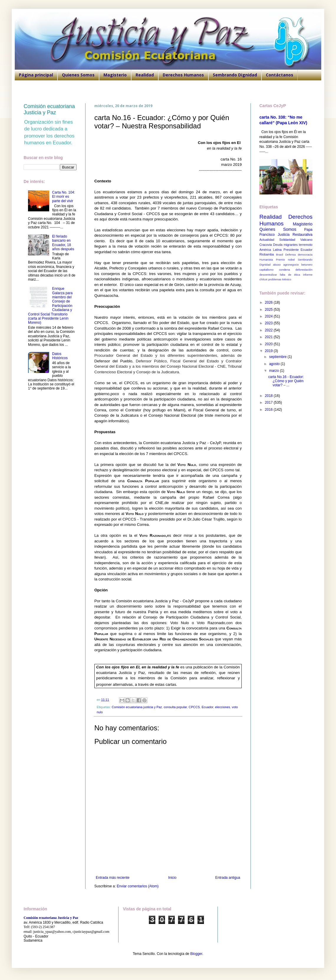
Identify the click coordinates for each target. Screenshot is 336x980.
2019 (269, 351)
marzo (275, 371)
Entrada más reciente (113, 878)
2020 (269, 344)
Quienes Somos (78, 75)
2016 (269, 410)
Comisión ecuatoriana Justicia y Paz (49, 109)
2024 (269, 316)
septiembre (278, 357)
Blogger (196, 954)
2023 (269, 323)
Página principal (36, 75)
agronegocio (291, 265)
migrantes (290, 245)
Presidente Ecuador (298, 250)
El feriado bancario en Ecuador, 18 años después (63, 243)
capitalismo (266, 270)
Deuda (278, 245)
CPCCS (194, 707)
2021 (269, 337)
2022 (269, 330)
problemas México (280, 279)
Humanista (266, 260)
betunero (307, 265)
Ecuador (207, 707)
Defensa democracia (299, 255)
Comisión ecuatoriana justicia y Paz (137, 707)
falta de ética (290, 275)
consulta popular (175, 707)
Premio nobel (285, 260)
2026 (269, 302)
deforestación (304, 270)
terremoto (306, 245)
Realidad (145, 75)
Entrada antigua (228, 878)
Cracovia (266, 245)
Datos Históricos (60, 356)
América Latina (270, 250)
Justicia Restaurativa (295, 235)
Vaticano (306, 240)
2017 (269, 403)
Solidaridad (287, 240)
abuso (277, 265)
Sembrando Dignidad (235, 75)
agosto (275, 364)
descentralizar (268, 275)
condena (285, 270)
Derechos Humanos (183, 75)
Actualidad (267, 240)
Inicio (172, 878)
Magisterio (115, 75)
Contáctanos (280, 75)
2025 (269, 310)
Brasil (280, 255)
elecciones (223, 707)
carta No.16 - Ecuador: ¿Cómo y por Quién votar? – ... (286, 381)
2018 (269, 396)
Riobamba (267, 254)
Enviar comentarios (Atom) (138, 886)
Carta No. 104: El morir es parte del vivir (64, 197)
